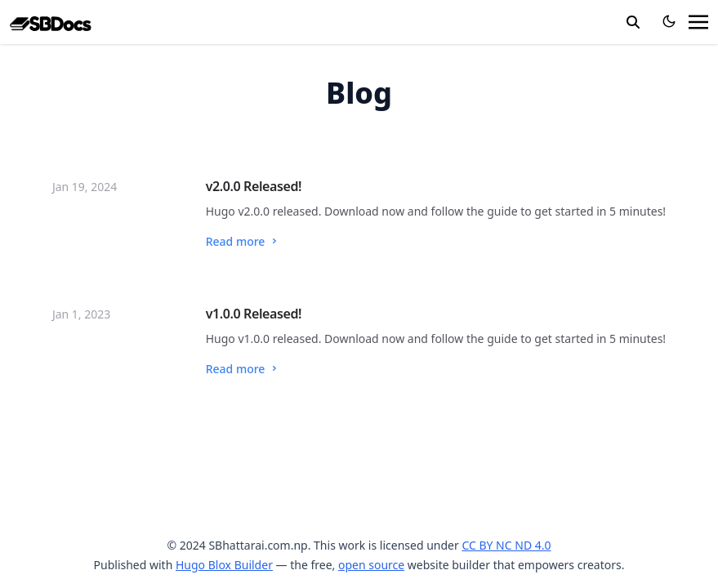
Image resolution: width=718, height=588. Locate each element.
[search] (633, 22)
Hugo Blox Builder (224, 565)
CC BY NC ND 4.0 (506, 545)
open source (371, 565)
